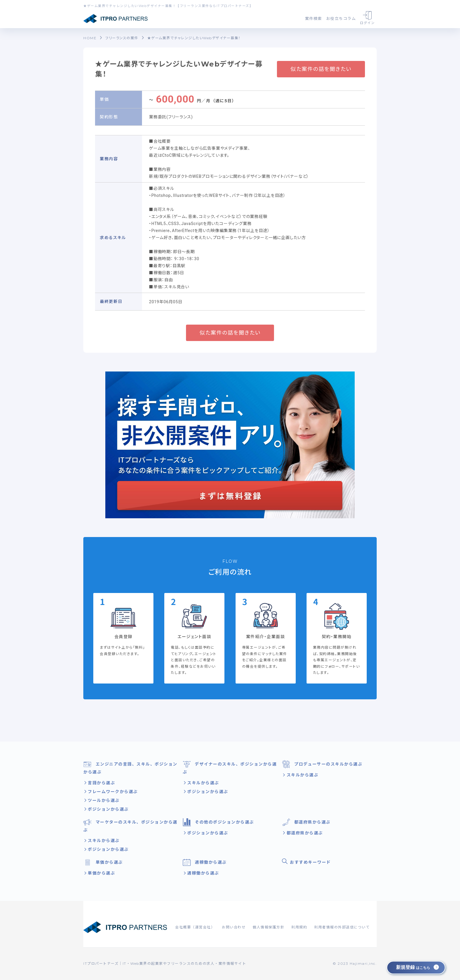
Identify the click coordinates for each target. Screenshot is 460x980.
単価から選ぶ (103, 862)
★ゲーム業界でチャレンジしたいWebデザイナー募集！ (194, 38)
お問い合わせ (234, 927)
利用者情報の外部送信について (342, 927)
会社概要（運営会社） (195, 927)
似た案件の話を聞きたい (321, 69)
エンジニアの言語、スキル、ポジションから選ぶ (130, 767)
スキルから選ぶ (202, 783)
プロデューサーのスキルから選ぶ (322, 764)
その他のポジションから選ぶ (218, 822)
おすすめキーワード (306, 862)
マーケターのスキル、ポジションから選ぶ (130, 825)
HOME (90, 38)
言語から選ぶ (101, 783)
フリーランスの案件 (122, 38)
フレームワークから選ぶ (112, 792)
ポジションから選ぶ (108, 809)
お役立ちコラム (341, 18)
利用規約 (299, 927)
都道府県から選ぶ (306, 822)
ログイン (367, 18)
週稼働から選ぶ (205, 862)
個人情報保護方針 (268, 927)
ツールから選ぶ (103, 800)
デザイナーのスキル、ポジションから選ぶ (230, 767)
